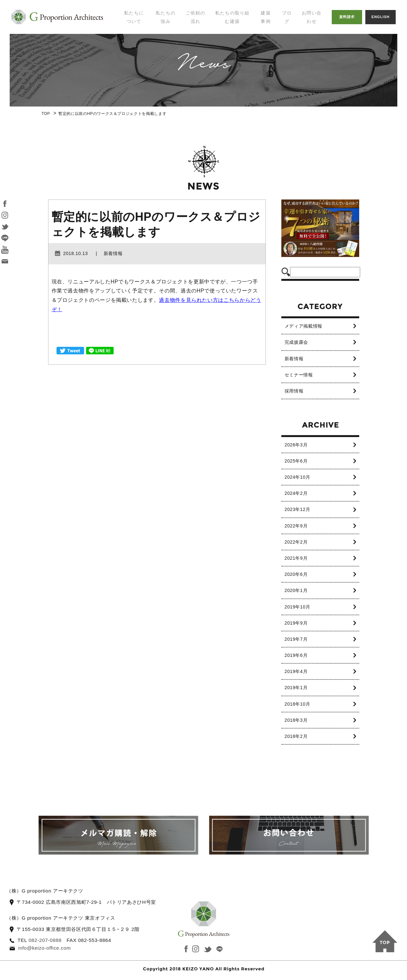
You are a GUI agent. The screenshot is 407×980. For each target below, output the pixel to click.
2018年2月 (296, 736)
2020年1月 (296, 590)
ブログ (287, 17)
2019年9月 (296, 623)
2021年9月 (296, 558)
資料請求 (347, 17)
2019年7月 (296, 639)
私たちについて (134, 17)
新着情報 (294, 359)
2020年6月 (296, 574)
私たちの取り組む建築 (232, 17)
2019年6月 (296, 655)
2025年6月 (296, 461)
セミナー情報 (299, 375)
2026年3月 (296, 445)
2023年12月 (297, 509)
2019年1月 (296, 688)
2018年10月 (297, 704)
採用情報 (294, 391)
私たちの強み (166, 17)
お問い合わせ (312, 17)
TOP (46, 114)
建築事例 (266, 17)
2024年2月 (296, 493)
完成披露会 (296, 342)
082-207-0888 (45, 940)
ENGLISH (381, 17)
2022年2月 (296, 542)
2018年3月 (296, 720)
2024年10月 (297, 477)
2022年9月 (296, 526)
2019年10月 (297, 607)
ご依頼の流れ (196, 17)
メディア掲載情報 (303, 326)
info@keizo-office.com (44, 948)
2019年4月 (296, 671)
